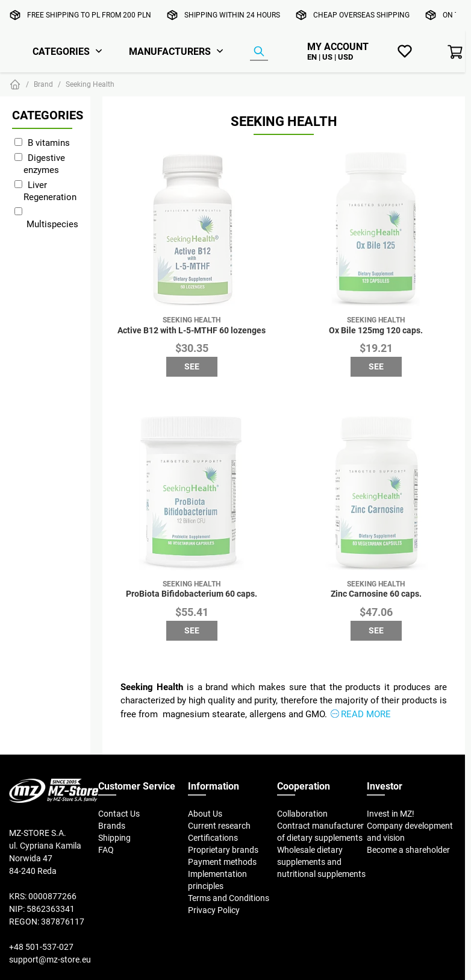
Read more (366, 714)
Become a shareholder (408, 850)
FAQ (106, 850)
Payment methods (222, 862)
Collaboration (302, 814)
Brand (43, 84)
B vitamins (49, 143)
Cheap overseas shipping (361, 15)
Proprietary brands (223, 850)
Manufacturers (170, 51)
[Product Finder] (259, 52)
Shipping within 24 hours (232, 15)
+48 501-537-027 (41, 947)
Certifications (213, 838)
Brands (112, 826)
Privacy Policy (214, 910)
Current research (219, 826)
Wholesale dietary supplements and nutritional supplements (321, 862)
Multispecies (52, 224)
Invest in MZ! (391, 814)
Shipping (114, 838)
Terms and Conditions (229, 898)
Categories (61, 51)
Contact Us (119, 814)
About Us (205, 814)
